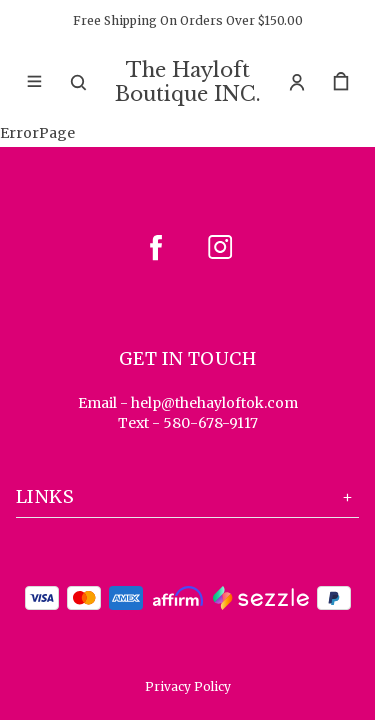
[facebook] (156, 247)
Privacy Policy (188, 686)
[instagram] (220, 247)
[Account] (297, 82)
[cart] (341, 82)
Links (187, 496)
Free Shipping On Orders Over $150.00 (188, 20)
